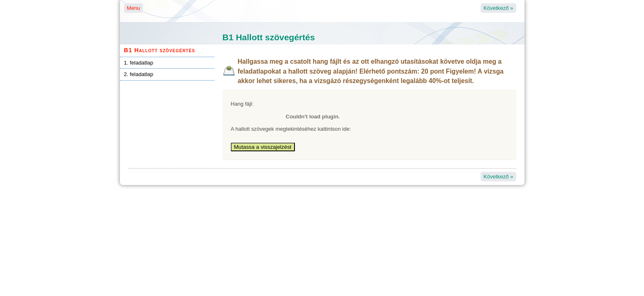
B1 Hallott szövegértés (160, 50)
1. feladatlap (139, 63)
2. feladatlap (139, 74)
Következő (498, 8)
